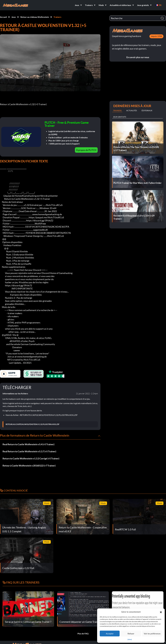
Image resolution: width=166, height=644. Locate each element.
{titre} (130, 639)
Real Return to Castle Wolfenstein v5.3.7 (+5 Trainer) (29, 451)
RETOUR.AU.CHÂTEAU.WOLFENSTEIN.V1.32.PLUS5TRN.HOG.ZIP (33, 424)
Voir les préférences (152, 634)
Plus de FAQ (83, 633)
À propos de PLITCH (86, 150)
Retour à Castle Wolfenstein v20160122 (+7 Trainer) (29, 466)
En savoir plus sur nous (138, 57)
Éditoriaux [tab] (147, 110)
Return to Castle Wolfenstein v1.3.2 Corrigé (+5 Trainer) (31, 458)
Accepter (110, 634)
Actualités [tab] (132, 110)
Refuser (131, 634)
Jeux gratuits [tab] (120, 117)
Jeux (14, 17)
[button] (161, 612)
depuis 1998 (156, 36)
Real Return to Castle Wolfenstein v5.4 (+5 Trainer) (28, 444)
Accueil (3, 17)
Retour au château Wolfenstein (35, 17)
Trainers (57, 17)
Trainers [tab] (117, 110)
